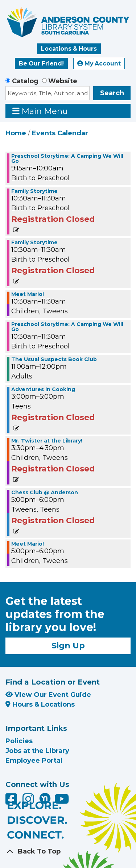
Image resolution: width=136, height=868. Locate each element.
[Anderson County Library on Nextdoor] (45, 798)
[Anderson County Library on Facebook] (12, 801)
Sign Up (68, 645)
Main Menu (40, 111)
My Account (99, 63)
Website (63, 81)
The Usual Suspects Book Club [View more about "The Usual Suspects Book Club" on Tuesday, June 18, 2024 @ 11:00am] (54, 359)
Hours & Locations (40, 704)
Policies (19, 741)
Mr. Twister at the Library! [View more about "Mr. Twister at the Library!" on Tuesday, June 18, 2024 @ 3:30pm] (47, 441)
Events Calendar (60, 133)
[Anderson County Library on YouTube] (62, 801)
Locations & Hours (69, 49)
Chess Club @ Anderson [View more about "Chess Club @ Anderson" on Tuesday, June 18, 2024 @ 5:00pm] (45, 492)
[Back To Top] (68, 852)
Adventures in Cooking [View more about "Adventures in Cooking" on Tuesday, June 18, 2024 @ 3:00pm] (43, 389)
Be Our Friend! (41, 63)
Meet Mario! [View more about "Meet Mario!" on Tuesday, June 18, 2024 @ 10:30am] (28, 294)
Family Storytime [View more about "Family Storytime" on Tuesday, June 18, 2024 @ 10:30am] (34, 191)
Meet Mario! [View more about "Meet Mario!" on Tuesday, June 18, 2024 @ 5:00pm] (28, 544)
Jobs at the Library (37, 751)
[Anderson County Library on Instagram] (29, 801)
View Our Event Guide (48, 695)
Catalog (25, 81)
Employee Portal (34, 761)
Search (112, 93)
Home (16, 133)
